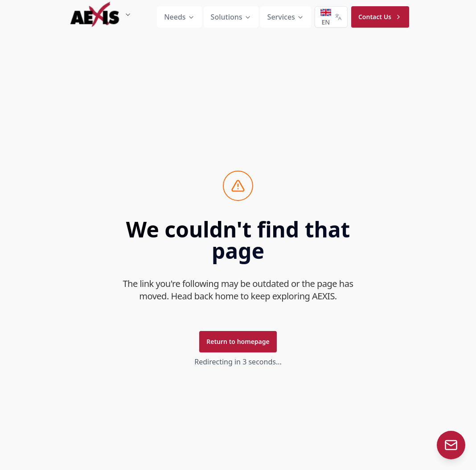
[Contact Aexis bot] (451, 445)
